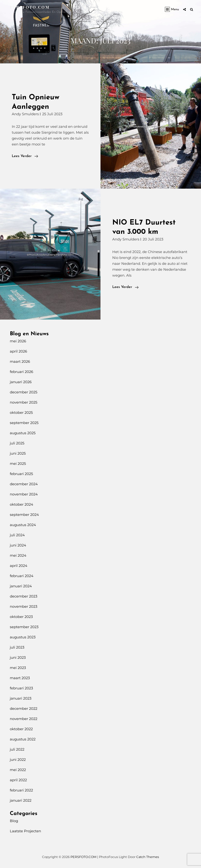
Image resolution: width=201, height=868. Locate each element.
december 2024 (24, 484)
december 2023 (24, 596)
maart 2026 (20, 362)
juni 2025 (18, 453)
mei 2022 (18, 770)
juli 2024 (17, 535)
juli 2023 (17, 647)
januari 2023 (21, 698)
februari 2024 (22, 576)
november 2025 (24, 402)
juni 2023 (18, 658)
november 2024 (24, 494)
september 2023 (24, 627)
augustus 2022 (23, 739)
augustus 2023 (23, 637)
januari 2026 (21, 382)
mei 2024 (18, 556)
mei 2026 (18, 341)
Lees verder (25, 156)
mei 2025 (18, 464)
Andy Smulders (25, 114)
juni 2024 (18, 545)
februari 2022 (21, 790)
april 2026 (18, 351)
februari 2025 (21, 474)
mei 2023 (18, 668)
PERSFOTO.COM (30, 7)
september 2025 (24, 423)
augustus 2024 (23, 525)
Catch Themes (148, 857)
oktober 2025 (21, 413)
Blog (14, 821)
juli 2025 (17, 443)
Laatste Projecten (25, 831)
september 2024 (24, 515)
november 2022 (24, 719)
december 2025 (24, 392)
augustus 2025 (23, 433)
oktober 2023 (21, 617)
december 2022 (24, 709)
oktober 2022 (21, 729)
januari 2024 (21, 586)
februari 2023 (21, 688)
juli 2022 (17, 749)
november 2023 (24, 607)
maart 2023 (20, 678)
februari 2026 (21, 372)
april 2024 (19, 566)
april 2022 (18, 780)
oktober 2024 (21, 504)
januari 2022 (21, 800)
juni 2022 (18, 760)
